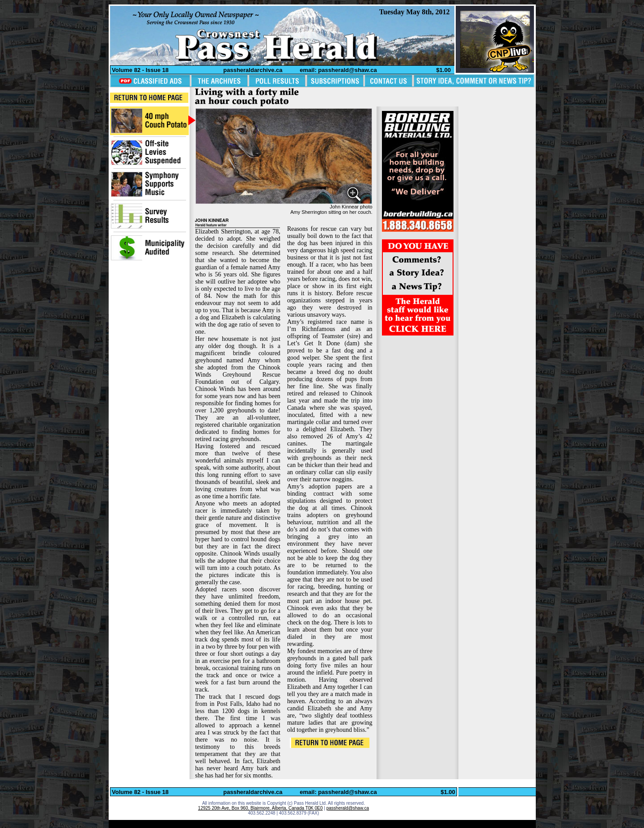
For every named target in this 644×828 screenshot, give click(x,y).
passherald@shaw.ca (348, 808)
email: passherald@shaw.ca (338, 70)
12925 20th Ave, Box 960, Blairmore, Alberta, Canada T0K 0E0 (261, 808)
